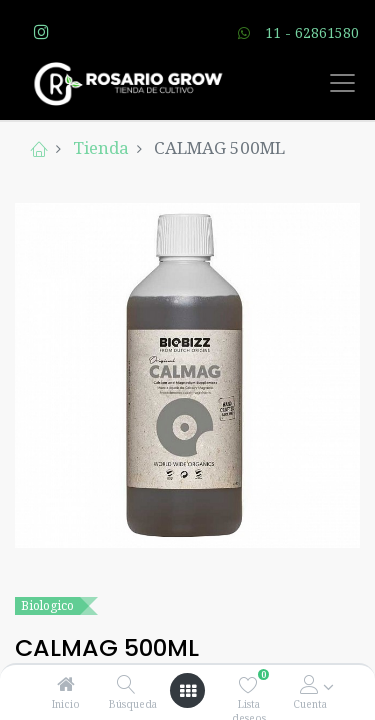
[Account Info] (309, 684)
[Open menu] (188, 691)
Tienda (101, 147)
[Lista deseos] (248, 684)
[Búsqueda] (126, 684)
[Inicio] (66, 684)
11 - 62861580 (312, 32)
